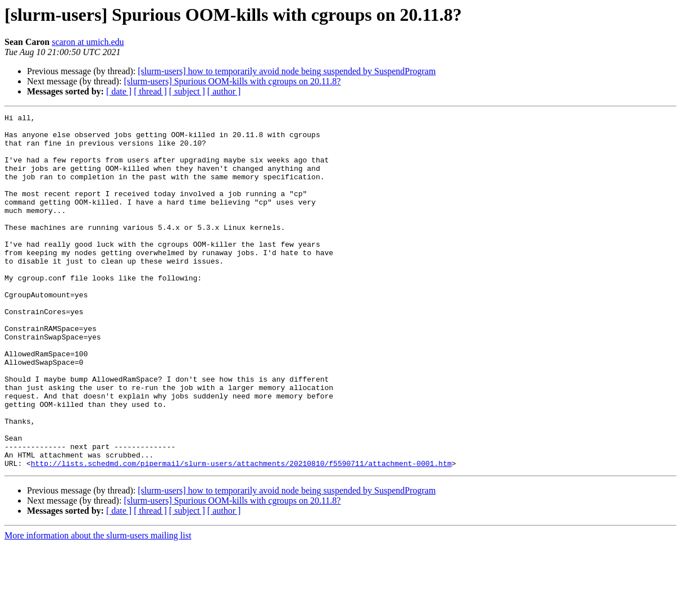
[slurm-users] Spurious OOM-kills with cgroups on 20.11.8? (232, 81)
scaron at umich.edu (88, 42)
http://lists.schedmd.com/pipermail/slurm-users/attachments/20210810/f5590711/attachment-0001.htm (241, 534)
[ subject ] (187, 91)
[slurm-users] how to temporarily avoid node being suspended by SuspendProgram (287, 71)
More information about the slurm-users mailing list (98, 606)
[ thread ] (150, 91)
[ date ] (119, 91)
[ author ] (224, 91)
